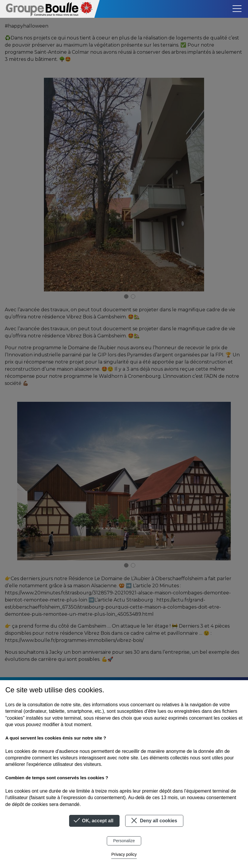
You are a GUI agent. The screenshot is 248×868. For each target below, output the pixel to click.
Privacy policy (124, 854)
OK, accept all (94, 821)
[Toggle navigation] (237, 9)
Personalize (124, 841)
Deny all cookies (153, 821)
